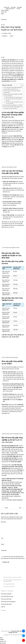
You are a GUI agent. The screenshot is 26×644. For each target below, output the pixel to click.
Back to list (13, 508)
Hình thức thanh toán (6, 599)
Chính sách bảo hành (6, 604)
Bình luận (4, 522)
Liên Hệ (3, 607)
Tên (2, 538)
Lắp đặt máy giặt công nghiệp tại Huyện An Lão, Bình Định (14, 103)
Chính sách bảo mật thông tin (8, 602)
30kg (19, 451)
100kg (7, 453)
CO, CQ (4, 458)
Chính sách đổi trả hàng (7, 596)
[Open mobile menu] (2, 14)
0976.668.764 (17, 496)
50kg (3, 453)
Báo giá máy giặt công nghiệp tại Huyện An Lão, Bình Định (13, 95)
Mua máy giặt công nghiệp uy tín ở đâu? (13, 105)
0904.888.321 (5, 498)
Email (3, 544)
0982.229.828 (9, 496)
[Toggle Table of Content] (21, 85)
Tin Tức (3, 25)
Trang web (4, 550)
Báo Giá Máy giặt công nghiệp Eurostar (14, 97)
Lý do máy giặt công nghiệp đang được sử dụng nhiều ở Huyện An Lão (13, 88)
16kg (9, 451)
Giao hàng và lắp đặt (6, 594)
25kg (15, 451)
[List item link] (13, 584)
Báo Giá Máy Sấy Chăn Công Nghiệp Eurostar (14, 100)
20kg (12, 451)
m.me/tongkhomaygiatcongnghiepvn (14, 500)
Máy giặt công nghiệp (7, 177)
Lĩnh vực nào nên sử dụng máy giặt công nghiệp (12, 92)
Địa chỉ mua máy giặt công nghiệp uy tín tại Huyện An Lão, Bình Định (13, 108)
